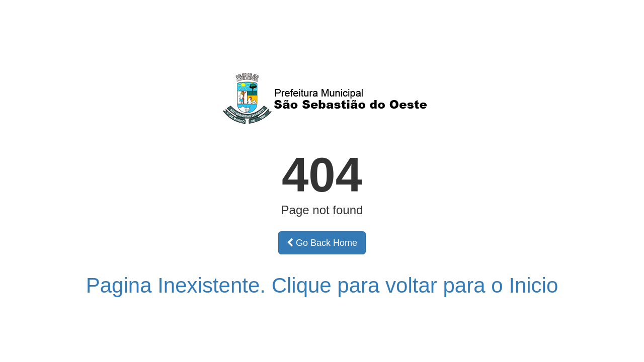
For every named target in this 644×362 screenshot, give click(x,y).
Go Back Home (322, 243)
